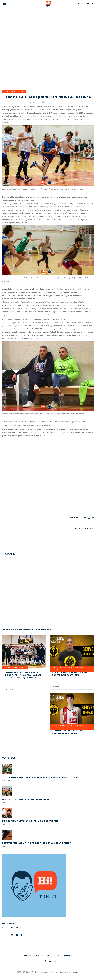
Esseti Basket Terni (63, 667)
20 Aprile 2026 (7, 780)
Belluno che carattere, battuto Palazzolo (29, 799)
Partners (28, 955)
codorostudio (61, 972)
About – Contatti (44, 955)
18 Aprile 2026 (7, 846)
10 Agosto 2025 (57, 687)
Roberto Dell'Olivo (10, 102)
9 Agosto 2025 (57, 745)
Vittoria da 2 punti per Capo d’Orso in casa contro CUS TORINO (40, 777)
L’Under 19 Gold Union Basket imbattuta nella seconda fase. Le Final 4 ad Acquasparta (23, 675)
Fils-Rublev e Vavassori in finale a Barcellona (30, 821)
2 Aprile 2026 (9, 689)
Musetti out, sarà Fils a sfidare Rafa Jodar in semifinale (37, 843)
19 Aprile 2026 (7, 802)
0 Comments (48, 102)
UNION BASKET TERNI (14, 91)
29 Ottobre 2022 (24, 102)
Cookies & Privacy (64, 955)
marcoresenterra (74, 972)
